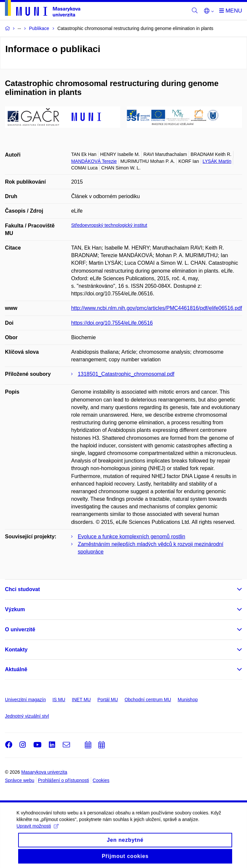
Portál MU (108, 700)
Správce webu (20, 780)
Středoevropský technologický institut (109, 225)
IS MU (59, 700)
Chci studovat (22, 589)
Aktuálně (16, 669)
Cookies (101, 780)
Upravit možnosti (37, 846)
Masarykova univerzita (44, 772)
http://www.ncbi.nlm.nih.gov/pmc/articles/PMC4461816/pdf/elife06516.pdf (157, 308)
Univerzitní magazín (25, 700)
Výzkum (15, 609)
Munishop (188, 700)
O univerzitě (20, 629)
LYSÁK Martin (217, 161)
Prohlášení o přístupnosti (64, 780)
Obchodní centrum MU (148, 700)
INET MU (81, 700)
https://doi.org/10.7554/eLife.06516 (112, 323)
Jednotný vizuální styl (27, 716)
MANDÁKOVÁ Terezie (94, 161)
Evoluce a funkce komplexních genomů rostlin (131, 537)
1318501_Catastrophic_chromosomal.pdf (126, 374)
